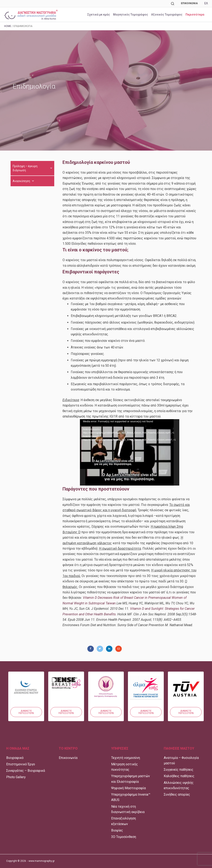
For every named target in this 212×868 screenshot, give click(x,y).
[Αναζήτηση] (173, 4)
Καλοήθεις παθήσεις (179, 776)
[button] (26, 712)
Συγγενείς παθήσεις (179, 770)
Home (8, 26)
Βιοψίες (117, 830)
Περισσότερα (195, 15)
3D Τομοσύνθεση (124, 837)
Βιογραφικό (15, 758)
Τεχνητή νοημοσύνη (126, 758)
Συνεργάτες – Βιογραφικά (26, 771)
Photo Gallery (16, 777)
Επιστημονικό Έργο (21, 764)
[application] (130, 452)
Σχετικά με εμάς (99, 15)
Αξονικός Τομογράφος (167, 15)
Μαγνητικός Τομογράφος (131, 15)
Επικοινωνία (189, 3)
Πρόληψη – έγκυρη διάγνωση (32, 168)
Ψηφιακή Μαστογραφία (128, 788)
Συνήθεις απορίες (177, 794)
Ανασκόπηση (23, 181)
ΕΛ (206, 3)
